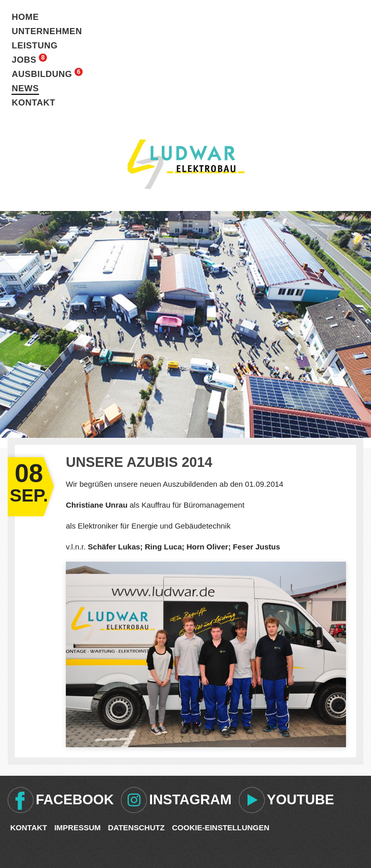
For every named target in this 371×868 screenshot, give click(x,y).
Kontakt (33, 103)
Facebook (75, 800)
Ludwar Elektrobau (186, 164)
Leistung (35, 46)
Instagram (190, 800)
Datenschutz (136, 827)
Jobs (24, 60)
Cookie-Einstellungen (221, 827)
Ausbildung (42, 74)
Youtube (301, 800)
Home (25, 17)
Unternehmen (47, 31)
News (25, 88)
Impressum (77, 827)
